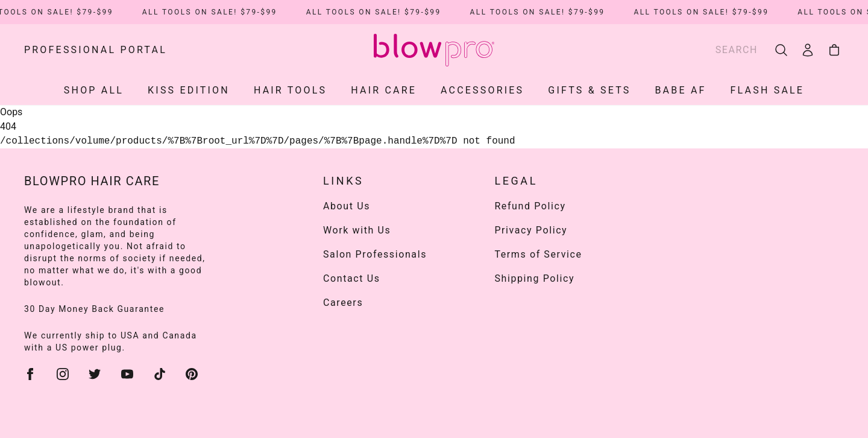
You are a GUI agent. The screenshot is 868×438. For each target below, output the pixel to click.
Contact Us (352, 278)
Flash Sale (768, 90)
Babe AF (680, 90)
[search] (781, 50)
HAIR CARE (384, 90)
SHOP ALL (94, 90)
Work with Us (357, 230)
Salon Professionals (375, 254)
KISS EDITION (189, 90)
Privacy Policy (531, 230)
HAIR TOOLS (290, 90)
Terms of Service (538, 254)
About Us (347, 206)
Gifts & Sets (589, 90)
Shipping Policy (534, 278)
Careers (343, 303)
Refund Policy (530, 206)
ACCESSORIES (482, 90)
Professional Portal (96, 50)
